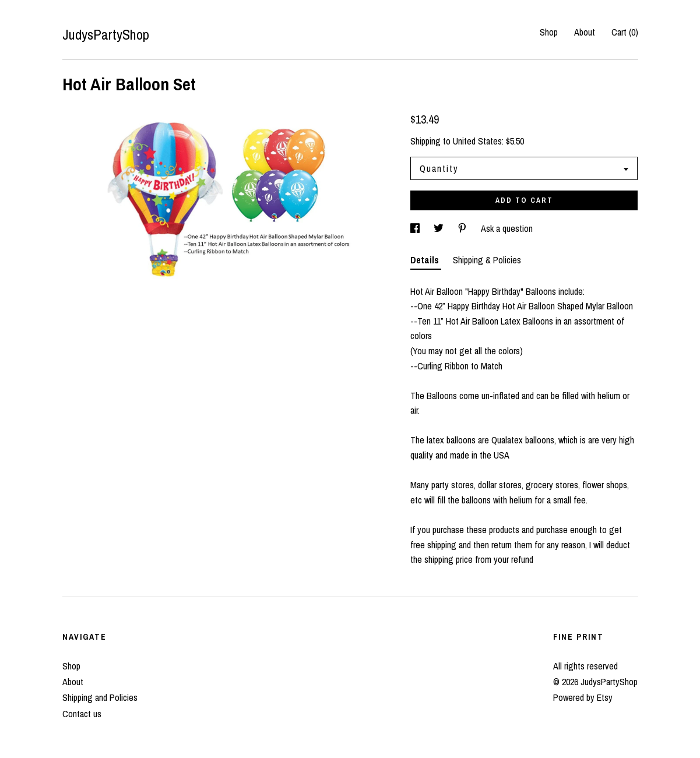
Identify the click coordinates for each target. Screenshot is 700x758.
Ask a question (507, 228)
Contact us (82, 714)
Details (426, 260)
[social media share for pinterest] (463, 228)
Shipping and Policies (100, 697)
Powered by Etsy (583, 697)
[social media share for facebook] (416, 228)
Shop (549, 32)
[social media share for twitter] (440, 228)
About (585, 32)
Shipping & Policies (487, 260)
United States (477, 141)
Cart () (625, 32)
